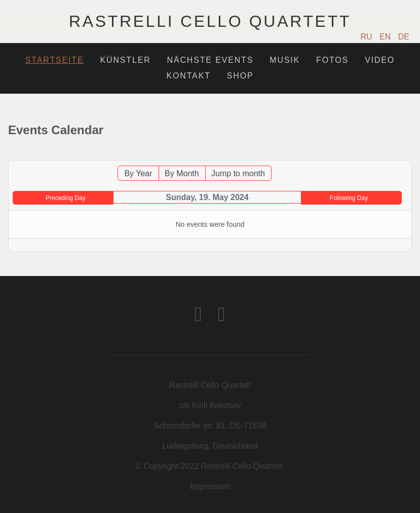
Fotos (332, 60)
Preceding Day (66, 198)
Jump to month (238, 173)
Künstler (125, 60)
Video (380, 60)
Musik (285, 60)
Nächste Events (211, 60)
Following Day (349, 198)
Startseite (55, 60)
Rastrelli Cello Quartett (210, 21)
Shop (240, 76)
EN (386, 37)
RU (368, 37)
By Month (182, 173)
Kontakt (189, 76)
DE (404, 37)
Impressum (210, 486)
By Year (138, 173)
